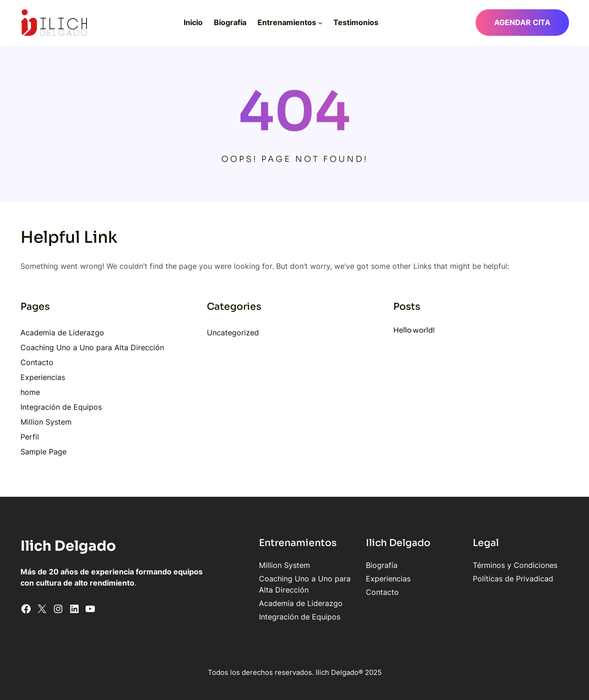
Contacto (37, 362)
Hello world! (414, 330)
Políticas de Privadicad (513, 579)
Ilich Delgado (68, 546)
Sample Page (43, 452)
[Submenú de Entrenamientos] (320, 22)
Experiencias (43, 377)
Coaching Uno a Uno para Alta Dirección (92, 347)
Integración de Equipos (61, 407)
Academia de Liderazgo (62, 333)
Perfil (30, 437)
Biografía (382, 565)
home (30, 392)
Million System (46, 422)
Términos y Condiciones (515, 565)
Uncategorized (233, 333)
